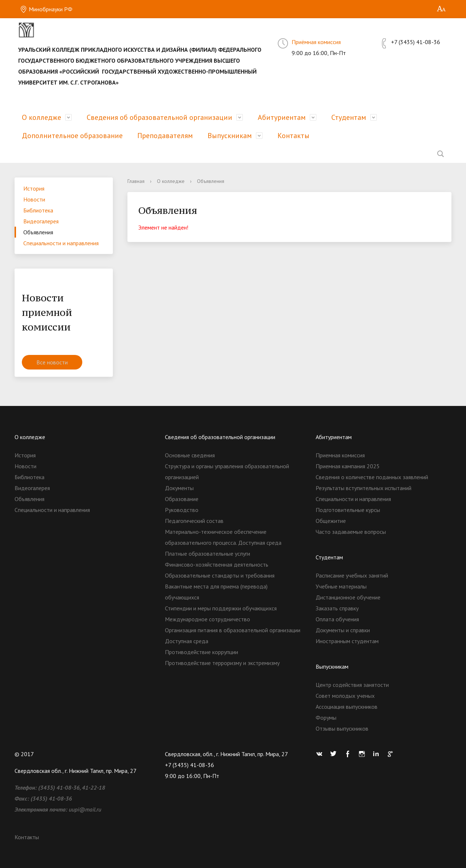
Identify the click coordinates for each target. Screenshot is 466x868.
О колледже (42, 117)
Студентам (349, 117)
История (34, 188)
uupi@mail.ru (85, 809)
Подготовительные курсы (348, 510)
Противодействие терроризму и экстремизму (222, 663)
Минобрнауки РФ (46, 9)
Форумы (326, 718)
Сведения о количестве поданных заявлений (372, 477)
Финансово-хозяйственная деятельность (217, 564)
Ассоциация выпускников (347, 707)
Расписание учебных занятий (352, 575)
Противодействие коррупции (202, 652)
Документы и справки (343, 630)
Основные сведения (190, 455)
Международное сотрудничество (208, 619)
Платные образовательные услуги (208, 554)
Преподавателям (165, 136)
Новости (34, 199)
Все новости (52, 362)
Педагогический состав (194, 521)
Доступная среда (187, 641)
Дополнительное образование (72, 136)
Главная (136, 181)
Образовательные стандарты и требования (220, 575)
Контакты (293, 136)
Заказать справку (337, 608)
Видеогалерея (41, 221)
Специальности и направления (61, 243)
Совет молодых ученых (345, 696)
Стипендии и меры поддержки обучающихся (221, 608)
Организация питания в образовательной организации (233, 630)
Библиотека (38, 210)
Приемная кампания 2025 (348, 466)
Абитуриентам (282, 117)
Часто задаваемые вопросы (351, 532)
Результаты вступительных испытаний (364, 488)
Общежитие (331, 521)
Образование (182, 499)
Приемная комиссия (340, 455)
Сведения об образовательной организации (159, 117)
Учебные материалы (341, 586)
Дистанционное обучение (348, 597)
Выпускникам (230, 136)
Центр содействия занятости (352, 685)
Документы (179, 488)
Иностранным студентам (347, 641)
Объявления (38, 232)
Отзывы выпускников (342, 728)
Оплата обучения (337, 619)
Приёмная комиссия (316, 42)
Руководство (182, 510)
